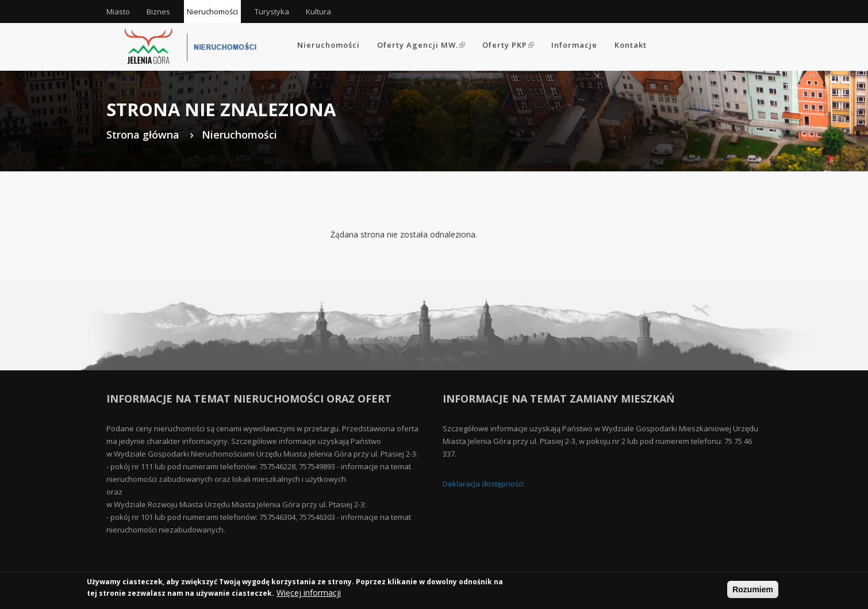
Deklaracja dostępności (483, 484)
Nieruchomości (212, 12)
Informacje (574, 45)
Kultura (318, 12)
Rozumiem (753, 591)
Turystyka (272, 12)
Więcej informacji (309, 594)
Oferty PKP (508, 45)
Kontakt (631, 45)
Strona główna (143, 135)
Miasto (118, 12)
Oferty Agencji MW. (421, 45)
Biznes (158, 12)
